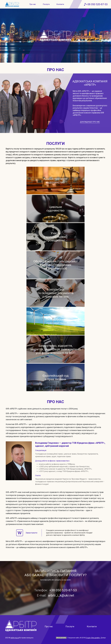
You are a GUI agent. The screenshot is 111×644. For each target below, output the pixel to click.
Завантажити (27, 533)
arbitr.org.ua (15, 638)
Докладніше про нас (90, 122)
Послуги (46, 4)
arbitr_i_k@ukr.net (61, 595)
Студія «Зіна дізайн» (93, 638)
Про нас (33, 4)
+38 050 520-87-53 (97, 4)
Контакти (60, 4)
